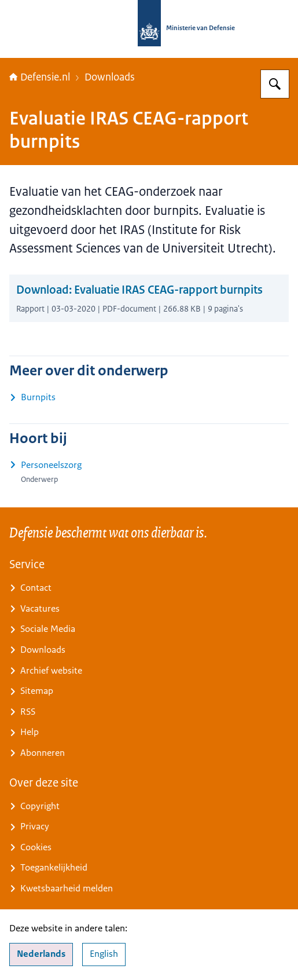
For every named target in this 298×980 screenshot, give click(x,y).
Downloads (110, 77)
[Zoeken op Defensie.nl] (275, 84)
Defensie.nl (40, 77)
